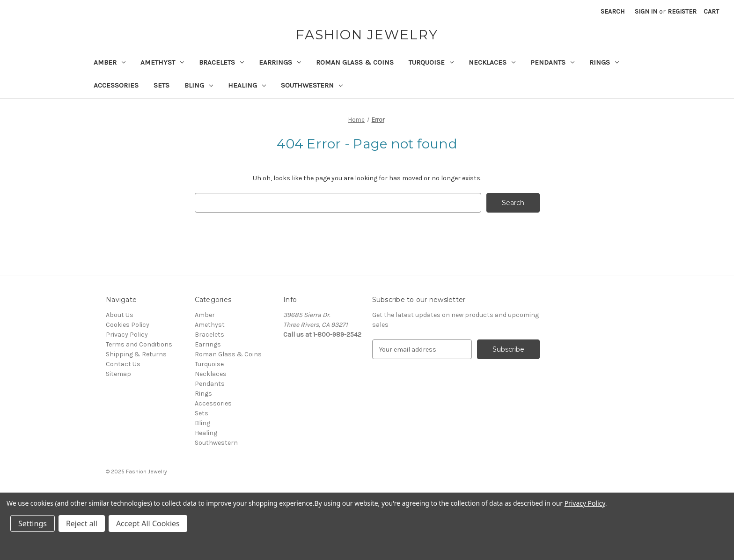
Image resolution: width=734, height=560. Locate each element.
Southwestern (312, 85)
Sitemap (118, 374)
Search (613, 11)
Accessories (116, 85)
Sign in (646, 11)
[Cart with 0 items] (711, 11)
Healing (247, 85)
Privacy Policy (127, 335)
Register (682, 11)
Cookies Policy (128, 325)
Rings (604, 62)
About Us (120, 315)
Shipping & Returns (136, 354)
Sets (161, 85)
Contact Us (123, 364)
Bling (199, 85)
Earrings (280, 62)
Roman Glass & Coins (355, 62)
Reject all (82, 523)
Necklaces (492, 62)
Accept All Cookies (148, 523)
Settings (33, 523)
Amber (110, 62)
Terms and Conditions (139, 344)
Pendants (552, 62)
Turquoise (431, 62)
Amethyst (162, 62)
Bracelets (221, 62)
